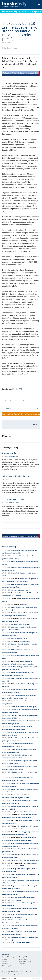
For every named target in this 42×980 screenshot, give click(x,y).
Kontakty (5, 959)
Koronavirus (9, 401)
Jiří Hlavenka (15, 619)
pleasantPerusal (25, 641)
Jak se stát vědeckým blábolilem (17, 476)
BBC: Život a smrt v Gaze (19, 638)
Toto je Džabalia (16, 900)
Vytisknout (7, 408)
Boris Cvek (14, 593)
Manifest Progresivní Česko (20, 590)
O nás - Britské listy (8, 957)
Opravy (4, 961)
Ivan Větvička (15, 661)
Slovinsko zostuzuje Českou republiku (23, 897)
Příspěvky (22, 964)
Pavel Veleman (16, 832)
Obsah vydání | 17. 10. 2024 (15, 547)
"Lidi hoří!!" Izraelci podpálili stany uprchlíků (25, 860)
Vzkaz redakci (23, 959)
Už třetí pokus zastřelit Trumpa (21, 943)
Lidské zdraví (19, 401)
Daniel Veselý (15, 579)
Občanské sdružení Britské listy (24, 972)
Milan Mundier (13, 456)
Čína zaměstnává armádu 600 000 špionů (24, 707)
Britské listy (17, 5)
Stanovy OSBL (23, 957)
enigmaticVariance (25, 812)
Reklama (5, 964)
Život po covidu (9, 453)
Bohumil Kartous (14, 503)
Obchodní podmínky (8, 966)
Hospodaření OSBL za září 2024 (20, 624)
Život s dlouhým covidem (13, 500)
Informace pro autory (25, 961)
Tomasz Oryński (16, 599)
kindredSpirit (24, 604)
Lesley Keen (15, 604)
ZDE (20, 389)
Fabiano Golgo (16, 684)
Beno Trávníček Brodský (19, 863)
